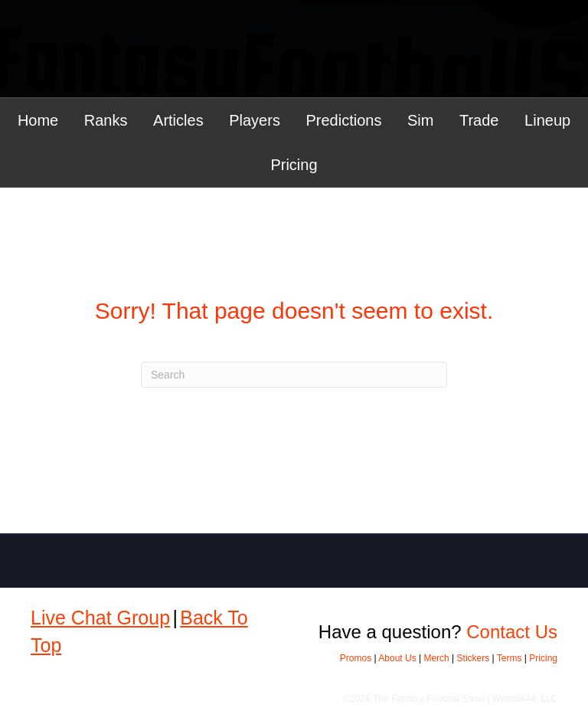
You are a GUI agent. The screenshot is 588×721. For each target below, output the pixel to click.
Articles (178, 120)
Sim (420, 120)
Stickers (474, 658)
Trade (479, 120)
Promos (356, 658)
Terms (510, 658)
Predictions (343, 120)
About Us (397, 658)
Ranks (106, 120)
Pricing (294, 165)
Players (255, 120)
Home (38, 120)
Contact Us (512, 632)
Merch (436, 658)
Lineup (547, 120)
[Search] (294, 375)
